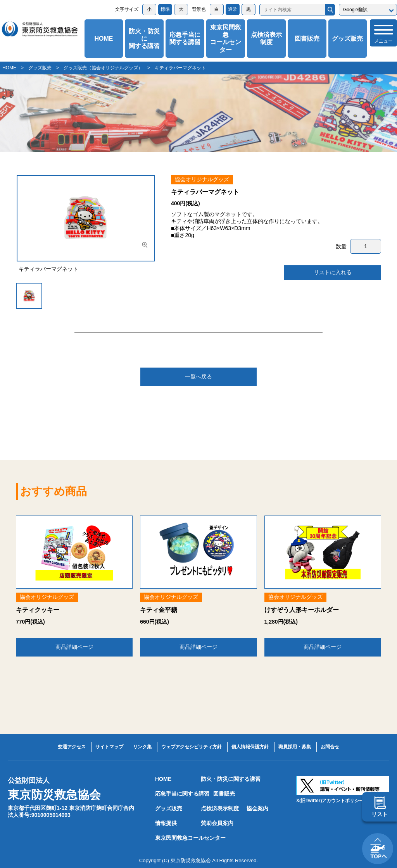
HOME (104, 39)
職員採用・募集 (295, 747)
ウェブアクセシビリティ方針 (192, 747)
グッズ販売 (347, 39)
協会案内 (257, 808)
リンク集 (142, 747)
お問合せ (330, 747)
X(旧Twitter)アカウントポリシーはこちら (339, 801)
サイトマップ (109, 747)
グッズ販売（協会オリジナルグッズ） (103, 68)
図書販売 (307, 39)
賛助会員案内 (217, 823)
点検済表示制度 (266, 38)
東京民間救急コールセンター (226, 39)
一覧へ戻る (198, 376)
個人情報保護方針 (250, 747)
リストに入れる (333, 272)
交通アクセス (72, 747)
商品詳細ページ (74, 647)
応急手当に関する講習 (185, 38)
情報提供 (166, 823)
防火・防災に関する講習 (144, 39)
